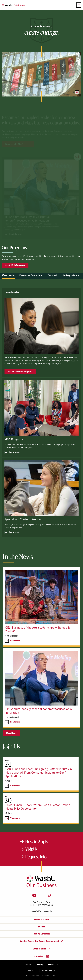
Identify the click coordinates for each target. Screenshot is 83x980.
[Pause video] (77, 92)
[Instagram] (49, 896)
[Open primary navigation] (79, 5)
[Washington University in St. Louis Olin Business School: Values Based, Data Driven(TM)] (41, 887)
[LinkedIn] (42, 896)
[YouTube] (34, 896)
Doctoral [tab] (53, 283)
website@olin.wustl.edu (41, 911)
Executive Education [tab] (31, 283)
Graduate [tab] (8, 282)
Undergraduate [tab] (71, 283)
